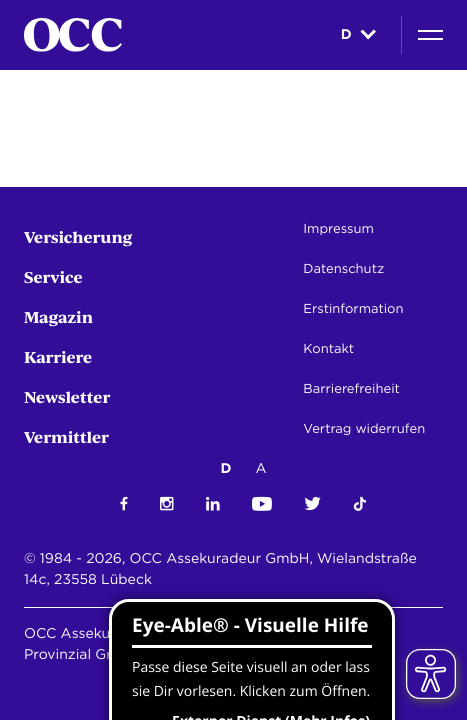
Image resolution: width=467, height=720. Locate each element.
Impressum (338, 229)
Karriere (58, 356)
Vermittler (66, 436)
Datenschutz (343, 269)
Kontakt (328, 349)
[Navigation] (430, 35)
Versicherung (78, 236)
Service (53, 276)
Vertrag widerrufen (364, 429)
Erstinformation (353, 309)
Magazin (58, 316)
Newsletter (67, 396)
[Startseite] (73, 35)
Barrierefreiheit (351, 389)
